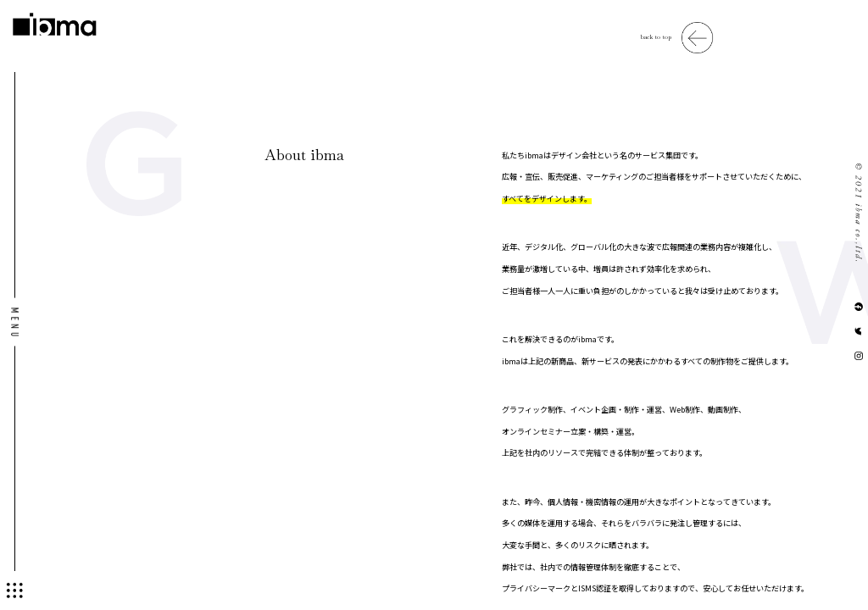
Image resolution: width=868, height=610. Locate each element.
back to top (656, 37)
